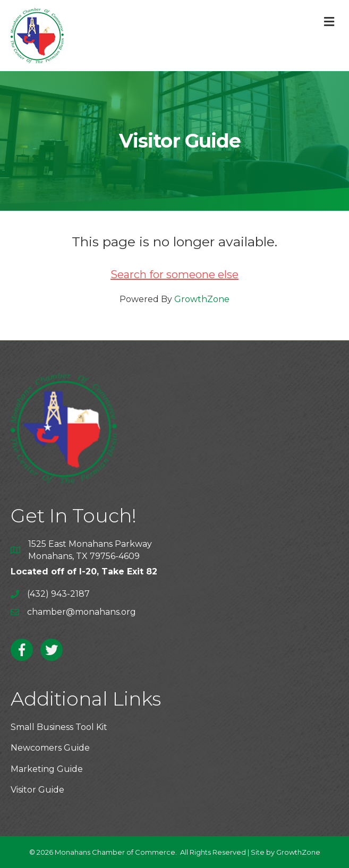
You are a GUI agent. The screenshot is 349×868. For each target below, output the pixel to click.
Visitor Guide (37, 790)
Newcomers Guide (50, 748)
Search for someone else (174, 274)
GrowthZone (202, 299)
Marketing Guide (47, 769)
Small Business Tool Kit (59, 727)
